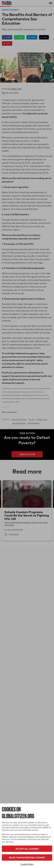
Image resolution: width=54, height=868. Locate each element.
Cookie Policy (27, 864)
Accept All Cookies (27, 849)
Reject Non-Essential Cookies (27, 857)
